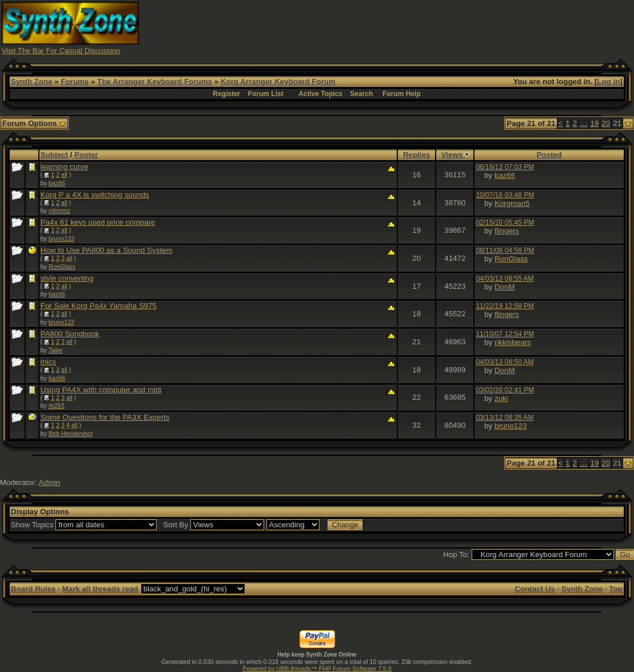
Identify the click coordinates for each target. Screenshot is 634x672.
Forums (75, 81)
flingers (507, 231)
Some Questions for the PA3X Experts (105, 417)
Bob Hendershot (71, 434)
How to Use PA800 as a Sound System (107, 250)
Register (226, 94)
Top (616, 589)
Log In (609, 81)
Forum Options (34, 123)
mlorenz (59, 210)
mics (48, 362)
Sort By (176, 525)
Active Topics (320, 94)
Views (455, 155)
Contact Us (535, 589)
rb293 (56, 405)
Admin (49, 482)
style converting (67, 278)
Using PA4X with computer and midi (101, 390)
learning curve (65, 167)
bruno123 (61, 238)
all (64, 174)
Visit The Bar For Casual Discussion (61, 51)
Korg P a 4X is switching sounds (95, 195)
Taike (56, 350)
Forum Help (402, 94)
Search (361, 94)
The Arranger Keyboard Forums (155, 81)
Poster (86, 155)
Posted (549, 155)
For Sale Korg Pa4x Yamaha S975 (99, 306)
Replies (416, 155)
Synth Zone (32, 81)
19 (595, 123)
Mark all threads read (100, 589)
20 (606, 123)
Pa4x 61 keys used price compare (98, 222)
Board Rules (33, 589)
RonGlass (62, 267)
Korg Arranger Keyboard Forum (278, 81)
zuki (501, 398)
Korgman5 (512, 203)
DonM (505, 287)
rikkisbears (513, 342)
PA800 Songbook (70, 334)
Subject (54, 155)
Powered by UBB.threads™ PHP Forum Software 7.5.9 (317, 669)
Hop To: (456, 554)
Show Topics (32, 525)
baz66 (57, 183)
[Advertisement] (424, 27)
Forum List (266, 94)
